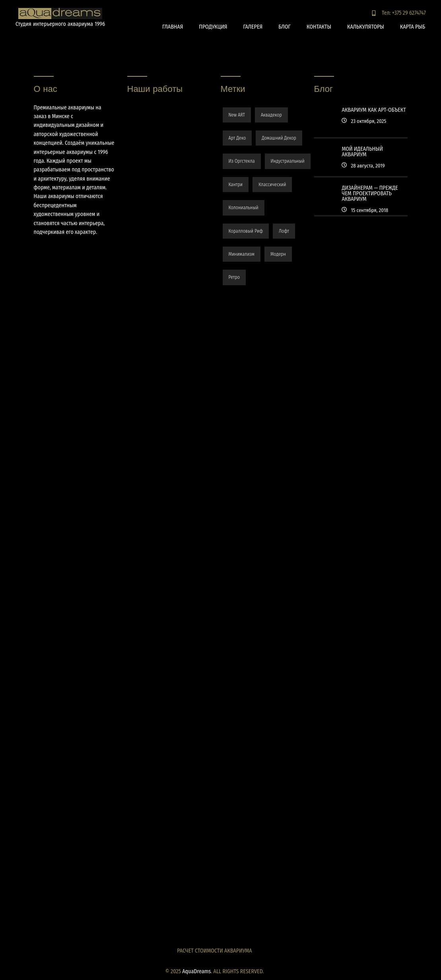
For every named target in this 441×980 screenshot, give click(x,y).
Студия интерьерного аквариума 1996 (60, 24)
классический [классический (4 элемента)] (272, 185)
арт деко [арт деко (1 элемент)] (237, 138)
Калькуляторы (366, 27)
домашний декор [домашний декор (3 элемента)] (279, 138)
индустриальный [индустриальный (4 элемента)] (288, 161)
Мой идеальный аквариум (362, 152)
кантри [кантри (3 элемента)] (236, 185)
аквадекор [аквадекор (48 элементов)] (271, 115)
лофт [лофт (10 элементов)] (284, 231)
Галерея (253, 27)
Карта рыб (413, 27)
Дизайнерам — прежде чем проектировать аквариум (370, 193)
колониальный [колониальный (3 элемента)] (244, 208)
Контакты (319, 27)
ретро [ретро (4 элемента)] (234, 277)
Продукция (213, 27)
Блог (285, 27)
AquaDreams (196, 971)
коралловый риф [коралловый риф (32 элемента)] (246, 231)
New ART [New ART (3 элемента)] (237, 115)
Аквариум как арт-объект (374, 110)
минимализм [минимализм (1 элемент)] (242, 254)
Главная (173, 27)
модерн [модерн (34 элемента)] (278, 254)
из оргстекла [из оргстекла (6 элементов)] (242, 161)
